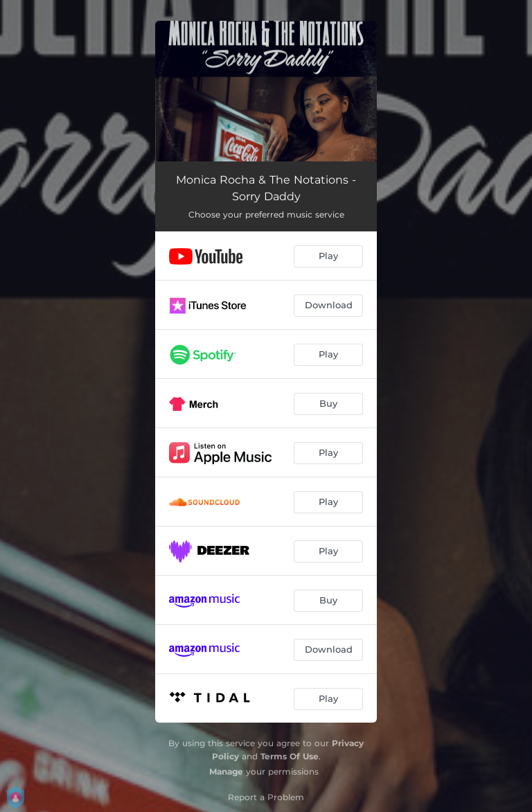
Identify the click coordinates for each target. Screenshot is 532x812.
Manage (226, 771)
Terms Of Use (290, 756)
